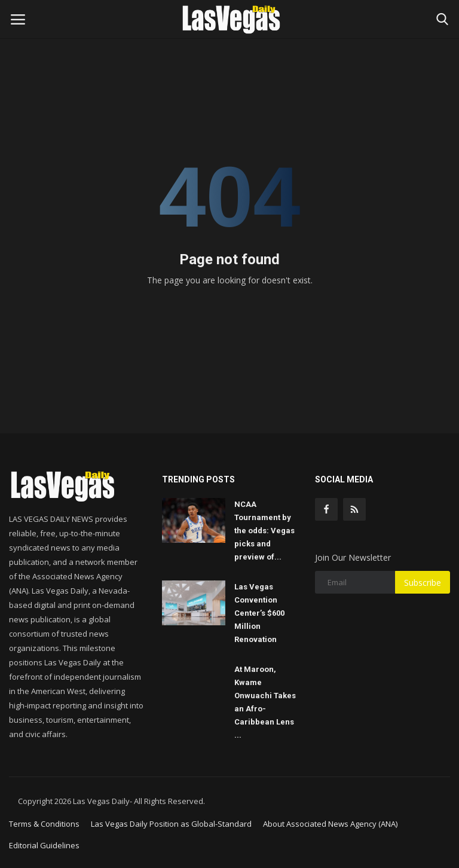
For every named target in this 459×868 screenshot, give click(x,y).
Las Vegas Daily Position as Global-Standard (171, 824)
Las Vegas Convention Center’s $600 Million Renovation (259, 613)
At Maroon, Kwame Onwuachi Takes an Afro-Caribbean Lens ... (265, 702)
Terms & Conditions (44, 824)
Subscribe (423, 583)
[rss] (354, 509)
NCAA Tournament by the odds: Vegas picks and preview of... (264, 531)
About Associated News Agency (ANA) (330, 824)
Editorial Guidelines (44, 845)
